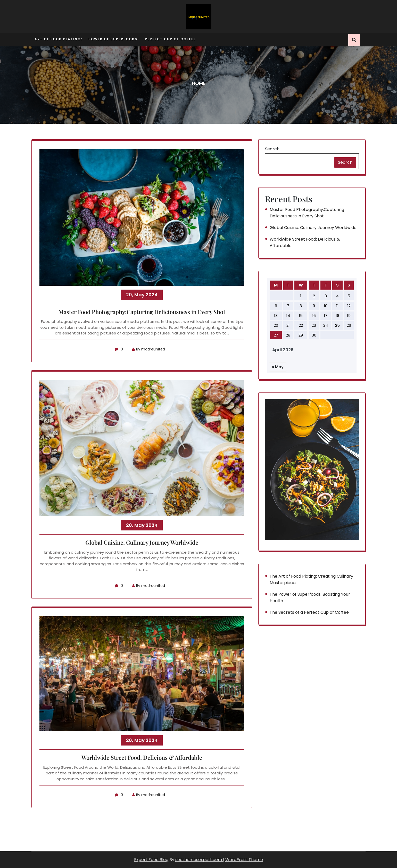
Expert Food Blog (152, 860)
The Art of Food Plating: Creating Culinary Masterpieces (311, 579)
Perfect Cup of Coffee (170, 39)
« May (278, 367)
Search (272, 149)
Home (199, 83)
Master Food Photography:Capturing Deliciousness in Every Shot (142, 312)
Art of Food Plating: (58, 39)
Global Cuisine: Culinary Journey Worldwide (142, 543)
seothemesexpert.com (199, 860)
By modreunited (148, 349)
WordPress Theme (244, 860)
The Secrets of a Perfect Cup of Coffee (309, 612)
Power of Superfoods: (114, 39)
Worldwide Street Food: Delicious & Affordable (142, 758)
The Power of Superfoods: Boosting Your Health (310, 597)
